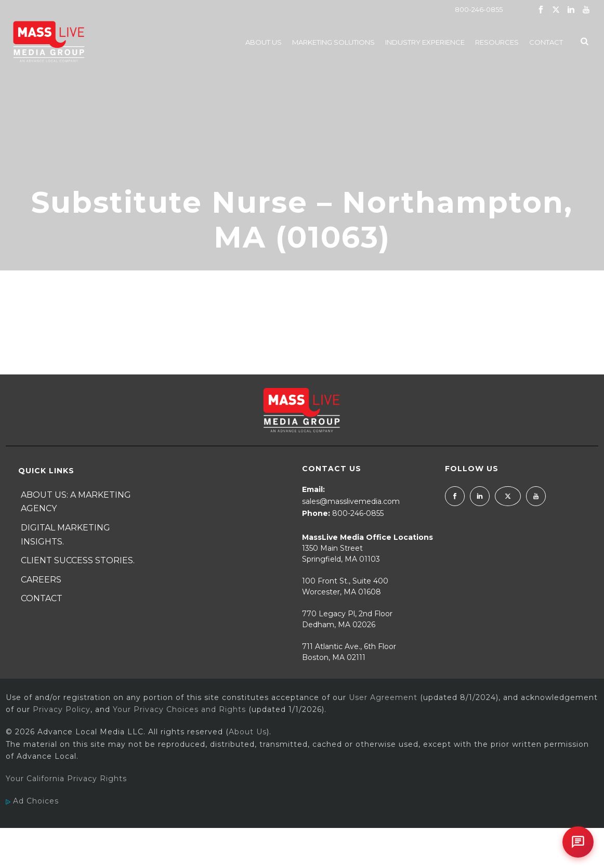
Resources (497, 42)
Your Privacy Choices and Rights (179, 709)
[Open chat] (578, 842)
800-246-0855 (479, 9)
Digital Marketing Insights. (65, 535)
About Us (264, 42)
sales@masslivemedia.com (351, 501)
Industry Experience (425, 42)
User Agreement (383, 697)
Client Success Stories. (78, 560)
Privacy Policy (62, 709)
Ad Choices (32, 801)
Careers (41, 580)
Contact (546, 42)
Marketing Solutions (333, 42)
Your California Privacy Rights (66, 779)
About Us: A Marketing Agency (76, 502)
